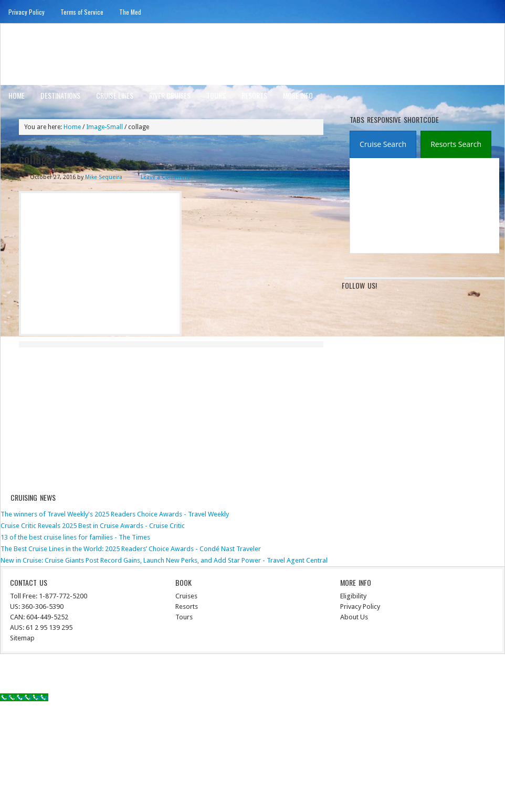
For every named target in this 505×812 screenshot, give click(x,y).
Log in (490, 675)
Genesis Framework (407, 675)
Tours (216, 95)
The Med (130, 12)
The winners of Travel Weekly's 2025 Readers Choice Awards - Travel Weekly (115, 514)
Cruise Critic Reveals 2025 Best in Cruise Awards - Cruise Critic (93, 526)
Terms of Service (82, 12)
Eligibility (353, 596)
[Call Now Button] (24, 697)
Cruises (186, 596)
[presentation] (383, 145)
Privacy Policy (27, 12)
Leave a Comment (165, 177)
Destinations (60, 95)
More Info (298, 95)
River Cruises (170, 95)
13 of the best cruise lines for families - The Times (75, 537)
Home (17, 95)
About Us (354, 617)
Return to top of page (39, 675)
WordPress (459, 675)
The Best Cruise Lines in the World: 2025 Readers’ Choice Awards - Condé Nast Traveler (131, 549)
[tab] (383, 144)
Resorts (254, 95)
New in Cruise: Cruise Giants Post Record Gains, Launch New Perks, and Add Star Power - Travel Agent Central (164, 560)
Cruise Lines (115, 95)
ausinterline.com (52, 54)
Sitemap (22, 638)
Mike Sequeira (104, 177)
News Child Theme (339, 675)
